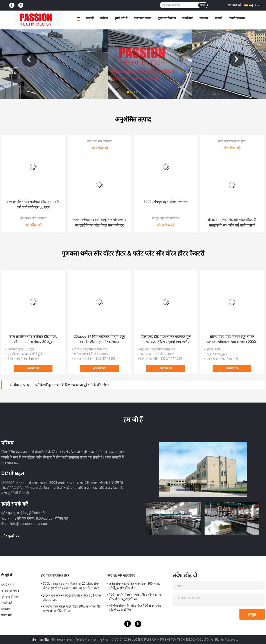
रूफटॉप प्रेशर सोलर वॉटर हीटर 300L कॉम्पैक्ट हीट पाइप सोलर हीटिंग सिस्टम (72, 609)
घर (78, 18)
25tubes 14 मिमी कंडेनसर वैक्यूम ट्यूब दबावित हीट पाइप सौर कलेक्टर (99, 339)
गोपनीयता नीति (40, 640)
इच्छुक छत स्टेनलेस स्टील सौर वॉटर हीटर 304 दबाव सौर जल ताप (72, 598)
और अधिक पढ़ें (33, 225)
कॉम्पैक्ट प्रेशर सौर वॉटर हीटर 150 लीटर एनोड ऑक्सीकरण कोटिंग (135, 608)
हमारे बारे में (121, 18)
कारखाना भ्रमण (143, 18)
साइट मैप (6, 615)
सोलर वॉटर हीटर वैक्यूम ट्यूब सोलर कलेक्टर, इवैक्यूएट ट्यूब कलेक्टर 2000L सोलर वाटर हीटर (232, 339)
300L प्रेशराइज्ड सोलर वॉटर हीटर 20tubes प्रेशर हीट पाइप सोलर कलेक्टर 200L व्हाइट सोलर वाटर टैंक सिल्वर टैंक (71, 586)
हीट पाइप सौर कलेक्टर (33, 218)
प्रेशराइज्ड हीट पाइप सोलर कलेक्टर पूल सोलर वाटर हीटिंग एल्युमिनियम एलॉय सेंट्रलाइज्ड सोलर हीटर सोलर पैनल (166, 339)
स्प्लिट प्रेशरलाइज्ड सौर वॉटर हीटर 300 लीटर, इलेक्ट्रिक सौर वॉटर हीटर (134, 586)
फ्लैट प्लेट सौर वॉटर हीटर (232, 141)
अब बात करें (234, 5)
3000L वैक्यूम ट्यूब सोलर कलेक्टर (166, 202)
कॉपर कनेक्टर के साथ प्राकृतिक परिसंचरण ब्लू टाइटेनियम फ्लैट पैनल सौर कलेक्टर (99, 222)
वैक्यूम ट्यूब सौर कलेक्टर (166, 218)
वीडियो (104, 18)
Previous (30, 59)
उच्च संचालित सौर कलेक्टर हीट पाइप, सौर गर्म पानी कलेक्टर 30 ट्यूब (33, 204)
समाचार (204, 18)
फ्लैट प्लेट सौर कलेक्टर (99, 141)
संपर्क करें (188, 18)
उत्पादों (90, 18)
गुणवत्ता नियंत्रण (167, 18)
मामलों (218, 18)
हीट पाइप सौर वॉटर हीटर (55, 575)
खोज (203, 5)
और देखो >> (10, 536)
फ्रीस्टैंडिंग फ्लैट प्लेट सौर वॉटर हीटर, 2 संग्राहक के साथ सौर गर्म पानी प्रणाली (232, 222)
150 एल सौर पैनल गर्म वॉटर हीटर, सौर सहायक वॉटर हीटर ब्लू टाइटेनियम (135, 597)
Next (236, 59)
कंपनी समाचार (237, 18)
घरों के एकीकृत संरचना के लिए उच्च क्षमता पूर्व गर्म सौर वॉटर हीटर (72, 385)
